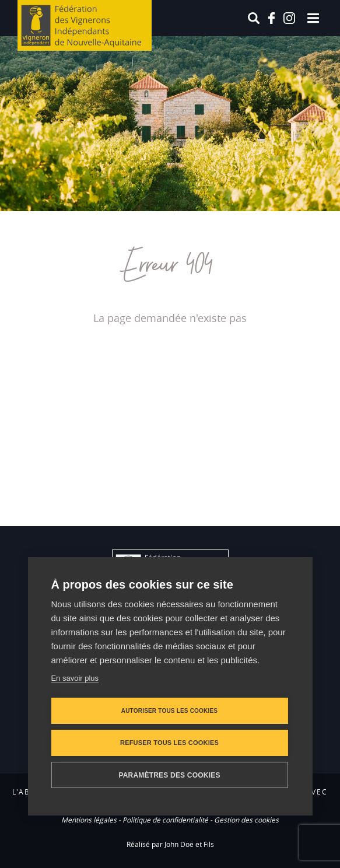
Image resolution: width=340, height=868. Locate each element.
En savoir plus (75, 678)
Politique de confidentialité (165, 820)
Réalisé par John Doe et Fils (170, 844)
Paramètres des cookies (169, 775)
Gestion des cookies (246, 820)
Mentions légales (89, 820)
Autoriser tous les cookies (169, 711)
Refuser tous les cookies (169, 743)
